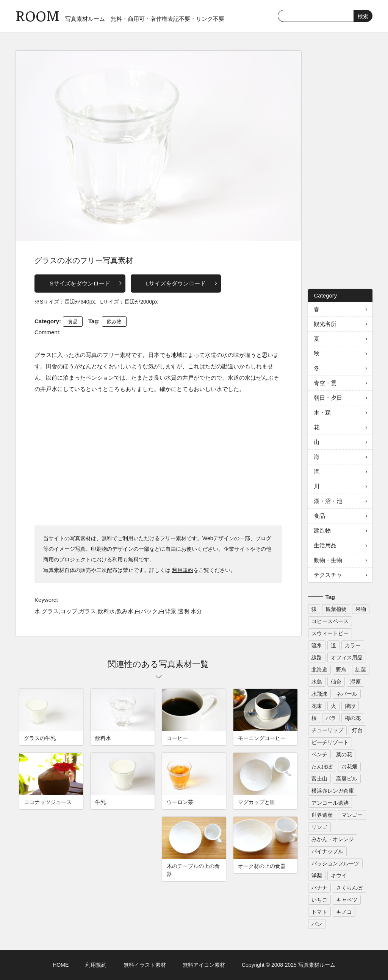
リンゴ (319, 827)
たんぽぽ (322, 767)
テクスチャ (328, 575)
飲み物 (114, 322)
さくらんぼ (349, 888)
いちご (319, 900)
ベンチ (319, 754)
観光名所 (325, 324)
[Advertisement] (158, 459)
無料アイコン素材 (204, 965)
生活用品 (325, 545)
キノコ (344, 912)
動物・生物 (328, 560)
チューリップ (327, 730)
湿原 (355, 682)
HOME (61, 965)
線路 (317, 657)
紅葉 (361, 670)
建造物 (322, 531)
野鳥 (341, 670)
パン (317, 924)
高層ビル (347, 779)
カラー (353, 645)
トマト (319, 912)
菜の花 (344, 754)
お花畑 (349, 767)
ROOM (38, 15)
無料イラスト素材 (145, 965)
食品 (73, 322)
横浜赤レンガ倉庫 (333, 791)
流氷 (317, 645)
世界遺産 (322, 815)
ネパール (347, 694)
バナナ (319, 888)
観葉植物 (336, 609)
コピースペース (330, 621)
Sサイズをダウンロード (80, 283)
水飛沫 (319, 694)
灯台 (357, 730)
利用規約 (183, 570)
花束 (317, 706)
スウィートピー (330, 633)
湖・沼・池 (328, 501)
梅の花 (353, 718)
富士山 (319, 779)
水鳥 (317, 682)
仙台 (336, 682)
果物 (361, 609)
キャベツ (347, 900)
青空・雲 (325, 383)
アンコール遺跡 (330, 803)
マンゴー (352, 815)
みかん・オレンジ (333, 839)
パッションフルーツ (335, 863)
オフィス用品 (347, 657)
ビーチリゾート (330, 742)
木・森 (322, 412)
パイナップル (327, 851)
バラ (331, 718)
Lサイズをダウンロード (176, 283)
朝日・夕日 (328, 398)
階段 (350, 706)
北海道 (319, 670)
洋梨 (317, 876)
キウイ (339, 876)
